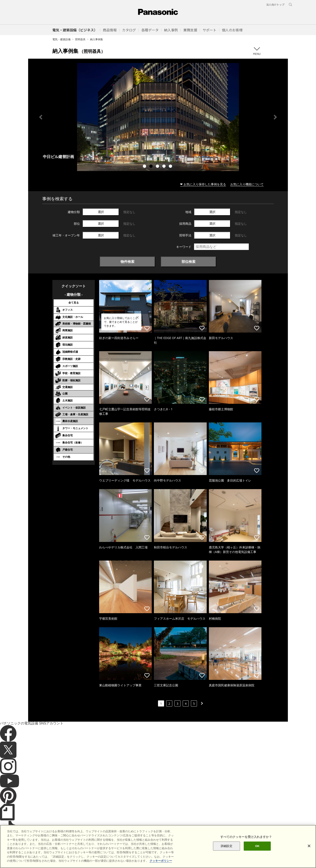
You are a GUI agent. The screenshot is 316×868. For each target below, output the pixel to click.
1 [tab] (145, 167)
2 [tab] (152, 167)
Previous (41, 117)
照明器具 (80, 39)
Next (275, 117)
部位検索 (189, 262)
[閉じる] (309, 846)
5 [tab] (171, 167)
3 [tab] (158, 167)
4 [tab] (164, 167)
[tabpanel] (158, 117)
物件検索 (127, 262)
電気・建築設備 (61, 39)
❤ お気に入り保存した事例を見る (203, 184)
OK (257, 846)
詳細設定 (227, 846)
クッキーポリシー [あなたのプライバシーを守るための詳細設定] (161, 861)
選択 (101, 212)
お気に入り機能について (247, 184)
